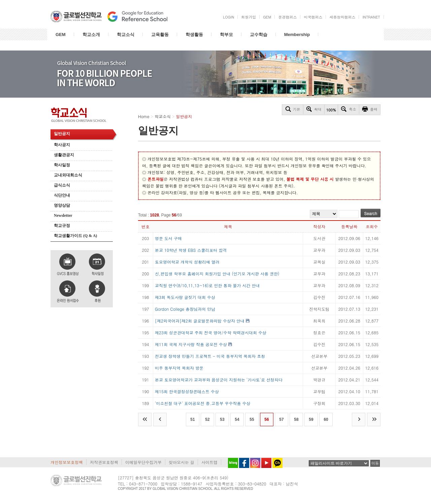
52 (207, 419)
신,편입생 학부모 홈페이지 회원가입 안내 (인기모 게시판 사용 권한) (217, 274)
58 (296, 419)
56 (267, 419)
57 (281, 419)
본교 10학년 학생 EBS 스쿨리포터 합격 (191, 250)
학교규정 (62, 226)
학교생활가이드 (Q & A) (75, 236)
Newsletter (63, 215)
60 (326, 419)
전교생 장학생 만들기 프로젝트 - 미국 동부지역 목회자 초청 (210, 356)
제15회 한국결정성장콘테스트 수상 (187, 391)
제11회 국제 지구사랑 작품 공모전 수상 (191, 344)
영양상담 (62, 205)
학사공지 (62, 145)
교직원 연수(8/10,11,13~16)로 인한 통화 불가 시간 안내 (207, 285)
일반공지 (62, 134)
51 (192, 419)
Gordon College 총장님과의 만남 (185, 309)
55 (252, 419)
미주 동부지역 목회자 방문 (179, 368)
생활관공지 (64, 155)
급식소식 (62, 185)
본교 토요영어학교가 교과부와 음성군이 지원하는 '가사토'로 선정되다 (219, 380)
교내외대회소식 (68, 175)
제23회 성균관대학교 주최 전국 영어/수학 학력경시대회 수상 (211, 332)
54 (237, 419)
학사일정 (62, 165)
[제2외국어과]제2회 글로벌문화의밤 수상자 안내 (200, 321)
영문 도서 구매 (168, 238)
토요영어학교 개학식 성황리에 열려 (187, 262)
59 (311, 419)
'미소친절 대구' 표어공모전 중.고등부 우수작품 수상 (203, 403)
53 (222, 419)
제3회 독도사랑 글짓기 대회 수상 (185, 297)
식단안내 (62, 195)
